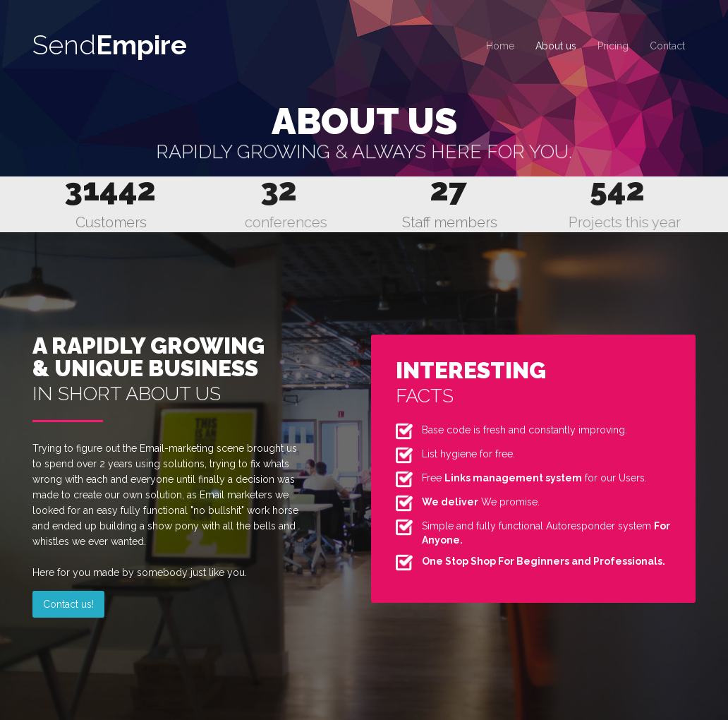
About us (556, 46)
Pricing (613, 46)
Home (500, 46)
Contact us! (68, 604)
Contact (667, 46)
